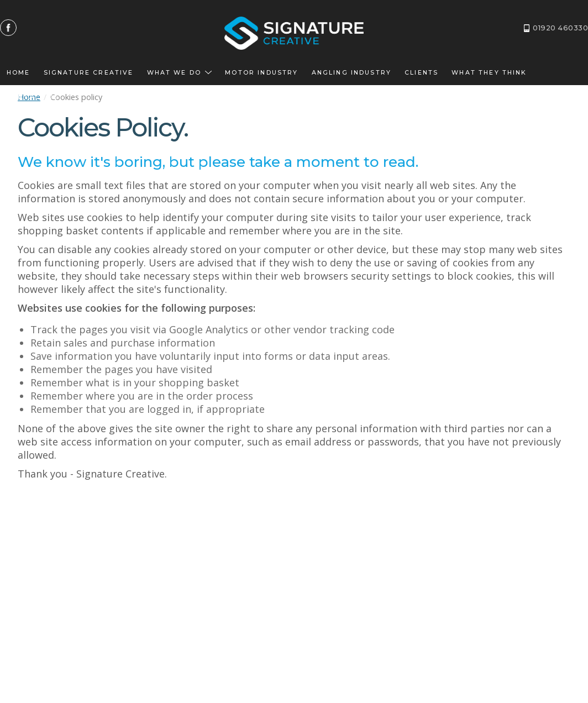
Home (19, 73)
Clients (421, 73)
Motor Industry (261, 73)
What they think (489, 73)
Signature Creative (89, 73)
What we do (180, 73)
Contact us (33, 97)
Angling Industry (352, 73)
